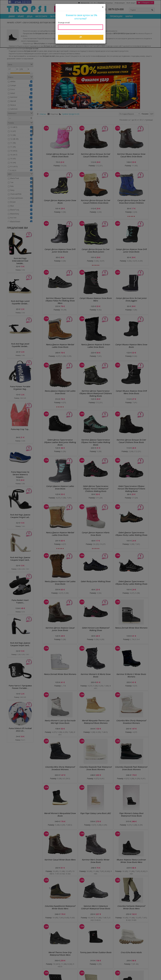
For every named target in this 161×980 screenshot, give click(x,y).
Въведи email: (64, 23)
